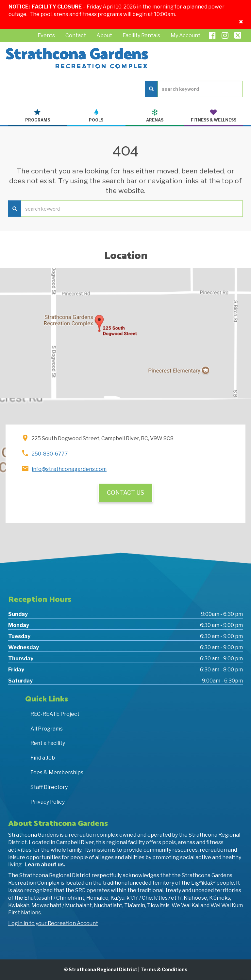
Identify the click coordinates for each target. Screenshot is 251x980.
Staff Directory (49, 787)
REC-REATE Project (55, 714)
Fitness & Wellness (214, 116)
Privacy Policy (48, 802)
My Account (185, 35)
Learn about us (44, 865)
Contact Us (125, 493)
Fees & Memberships (57, 772)
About (104, 35)
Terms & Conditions (164, 969)
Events (46, 35)
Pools (96, 116)
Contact (76, 35)
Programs (38, 116)
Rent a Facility (48, 743)
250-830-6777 (50, 454)
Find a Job (43, 758)
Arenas (155, 116)
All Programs (47, 729)
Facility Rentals (141, 35)
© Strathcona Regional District (101, 969)
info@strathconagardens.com (69, 469)
